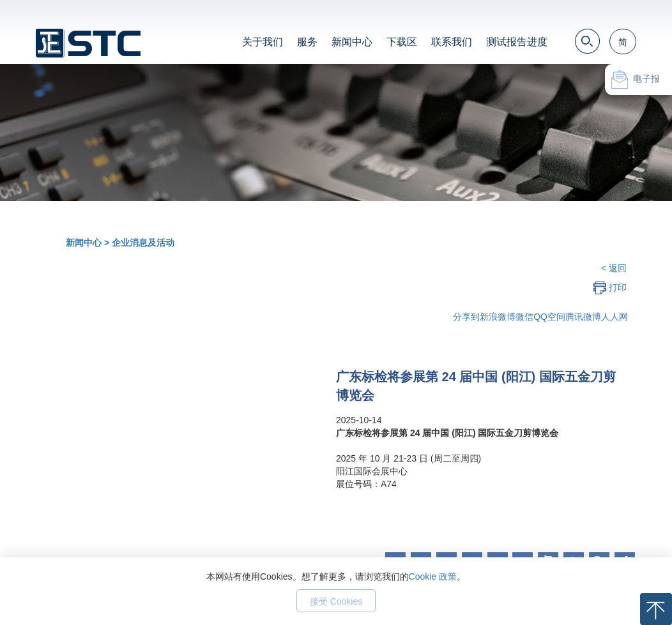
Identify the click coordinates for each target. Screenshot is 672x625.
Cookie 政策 (433, 576)
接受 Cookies (336, 601)
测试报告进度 (517, 42)
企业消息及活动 (143, 243)
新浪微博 (498, 317)
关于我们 (263, 42)
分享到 (466, 317)
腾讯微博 (583, 317)
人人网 (615, 317)
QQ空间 (549, 317)
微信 (524, 317)
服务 (307, 42)
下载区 (402, 42)
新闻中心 (352, 42)
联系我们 (452, 42)
